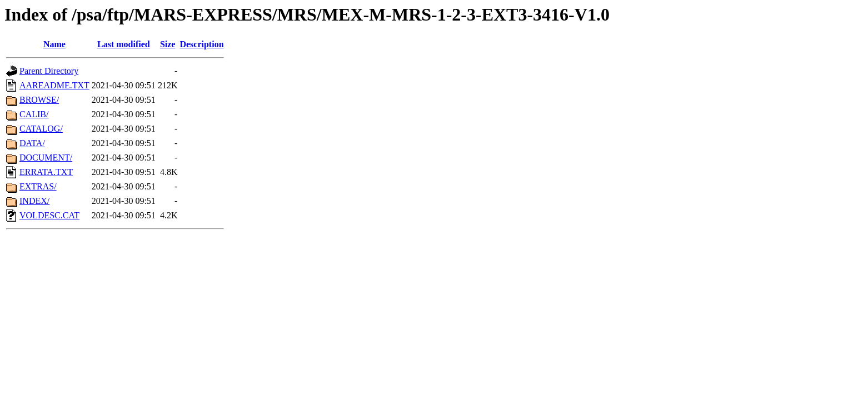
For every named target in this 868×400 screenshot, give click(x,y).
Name (54, 44)
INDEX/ (34, 201)
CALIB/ (34, 114)
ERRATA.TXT (46, 172)
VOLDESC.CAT (49, 215)
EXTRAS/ (38, 186)
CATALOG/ (41, 129)
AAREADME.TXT (54, 85)
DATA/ (32, 143)
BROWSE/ (39, 100)
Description (201, 44)
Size (168, 44)
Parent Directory (49, 71)
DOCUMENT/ (46, 157)
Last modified (124, 44)
